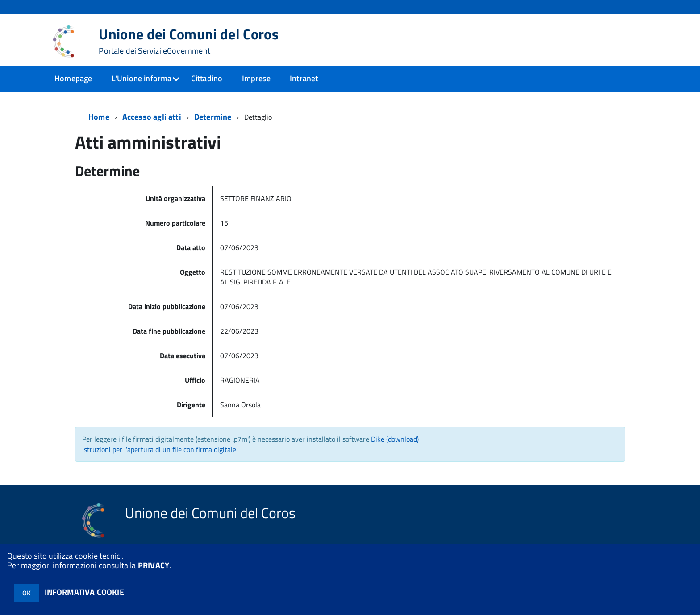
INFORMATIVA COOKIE (84, 592)
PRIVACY (154, 565)
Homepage (73, 78)
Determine (213, 117)
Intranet (304, 78)
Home (99, 117)
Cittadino (207, 78)
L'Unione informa (142, 78)
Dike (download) (395, 439)
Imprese (256, 78)
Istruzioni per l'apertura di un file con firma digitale (159, 449)
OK (27, 593)
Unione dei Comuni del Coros (189, 41)
